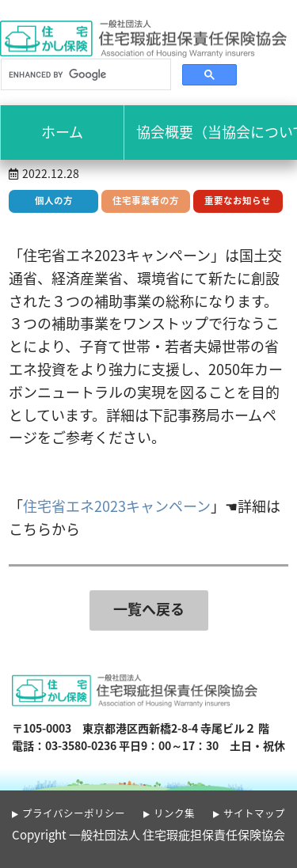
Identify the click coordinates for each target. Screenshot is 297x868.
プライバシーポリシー (74, 813)
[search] (84, 74)
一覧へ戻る (149, 609)
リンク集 (174, 813)
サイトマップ (254, 813)
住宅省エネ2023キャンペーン (117, 506)
